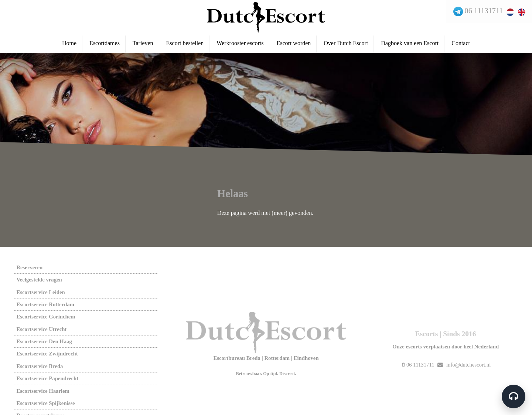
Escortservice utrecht (41, 329)
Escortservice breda (40, 366)
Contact (461, 45)
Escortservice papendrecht (47, 378)
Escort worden (294, 45)
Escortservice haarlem (43, 391)
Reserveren (29, 267)
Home (69, 45)
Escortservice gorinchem (46, 317)
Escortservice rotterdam (45, 304)
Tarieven (143, 45)
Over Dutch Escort (346, 45)
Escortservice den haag (44, 341)
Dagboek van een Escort (410, 45)
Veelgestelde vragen (39, 280)
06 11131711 (483, 11)
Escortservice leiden (40, 292)
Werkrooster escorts (240, 45)
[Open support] (513, 396)
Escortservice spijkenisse (45, 403)
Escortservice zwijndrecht (47, 354)
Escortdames (105, 45)
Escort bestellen (185, 45)
